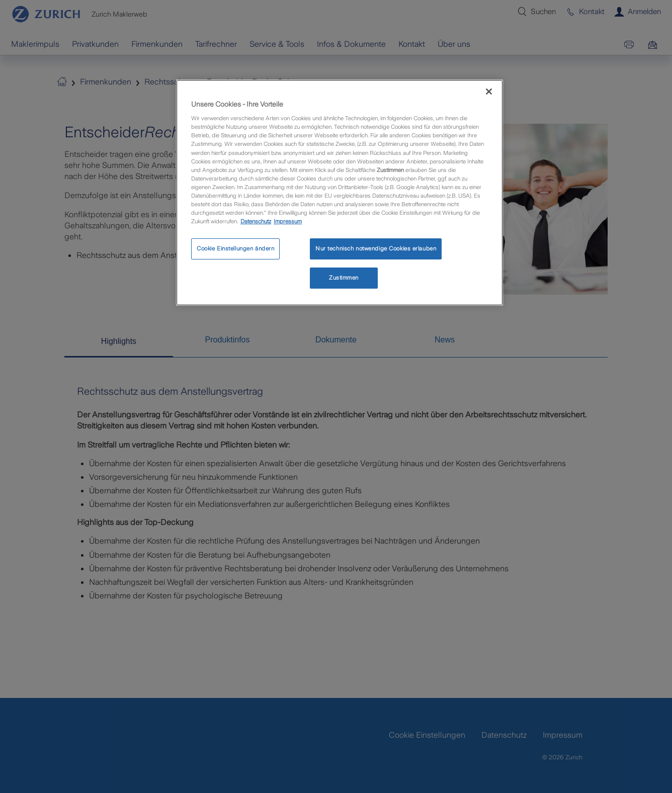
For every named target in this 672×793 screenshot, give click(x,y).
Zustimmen (344, 278)
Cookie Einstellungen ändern (235, 248)
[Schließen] (489, 92)
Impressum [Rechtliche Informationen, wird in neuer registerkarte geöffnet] (288, 221)
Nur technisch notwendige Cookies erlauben (376, 248)
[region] (340, 193)
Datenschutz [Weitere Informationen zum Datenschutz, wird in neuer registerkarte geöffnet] (256, 221)
